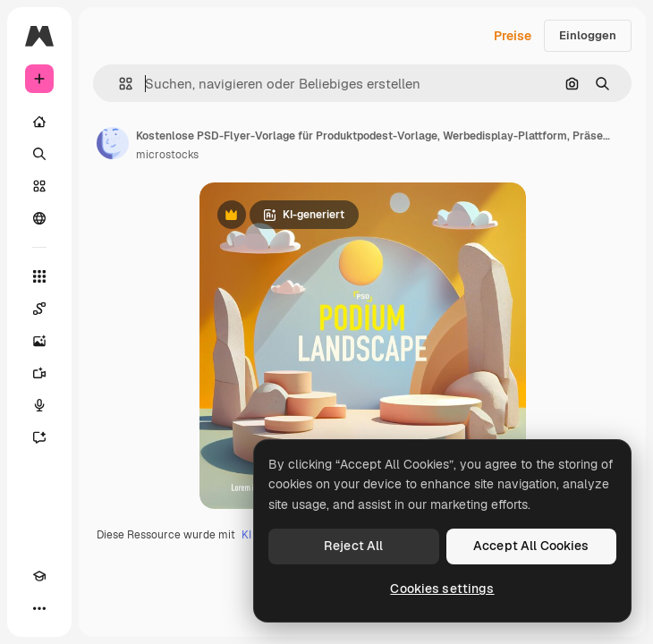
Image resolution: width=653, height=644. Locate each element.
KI (246, 535)
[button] (119, 84)
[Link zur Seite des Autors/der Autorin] (113, 143)
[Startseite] (39, 122)
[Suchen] (39, 154)
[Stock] (39, 186)
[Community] (39, 218)
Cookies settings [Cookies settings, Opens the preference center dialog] (442, 589)
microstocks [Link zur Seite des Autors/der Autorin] (167, 155)
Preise (513, 36)
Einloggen (588, 35)
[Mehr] (39, 608)
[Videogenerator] (39, 373)
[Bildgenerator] (39, 341)
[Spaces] (39, 309)
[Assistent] (39, 437)
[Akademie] (39, 576)
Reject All (353, 546)
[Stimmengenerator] (39, 405)
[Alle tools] (39, 276)
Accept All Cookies (531, 546)
